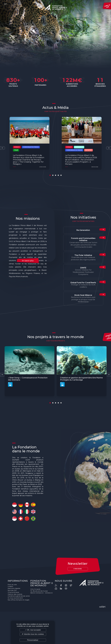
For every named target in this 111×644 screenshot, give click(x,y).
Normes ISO (12, 590)
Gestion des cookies (15, 594)
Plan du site (12, 585)
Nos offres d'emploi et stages (19, 600)
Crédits (10, 586)
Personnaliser (33, 640)
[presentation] (2, 148)
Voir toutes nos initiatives (83, 221)
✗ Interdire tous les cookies (33, 634)
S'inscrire (78, 569)
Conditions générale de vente (19, 596)
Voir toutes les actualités (55, 111)
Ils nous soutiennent (15, 598)
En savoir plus (28, 261)
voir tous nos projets (55, 341)
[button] (50, 175)
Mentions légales (14, 588)
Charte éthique (13, 592)
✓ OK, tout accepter (33, 630)
